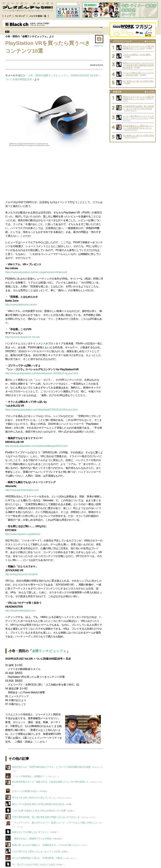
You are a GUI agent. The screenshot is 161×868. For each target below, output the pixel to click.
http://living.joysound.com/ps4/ (21, 574)
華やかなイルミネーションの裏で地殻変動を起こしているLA (138, 47)
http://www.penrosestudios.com (22, 490)
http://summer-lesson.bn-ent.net (22, 337)
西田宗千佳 (99, 46)
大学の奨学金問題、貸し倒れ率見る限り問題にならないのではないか (46, 817)
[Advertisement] (54, 174)
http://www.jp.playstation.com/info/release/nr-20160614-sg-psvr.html (42, 373)
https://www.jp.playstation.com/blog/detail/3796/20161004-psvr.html (41, 410)
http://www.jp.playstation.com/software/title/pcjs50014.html (36, 446)
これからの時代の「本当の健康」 (137, 55)
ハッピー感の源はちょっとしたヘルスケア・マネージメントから (138, 117)
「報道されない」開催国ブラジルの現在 (32, 839)
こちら (36, 742)
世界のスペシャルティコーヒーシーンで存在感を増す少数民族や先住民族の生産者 (138, 65)
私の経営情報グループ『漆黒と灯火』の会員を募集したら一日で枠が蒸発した (50, 782)
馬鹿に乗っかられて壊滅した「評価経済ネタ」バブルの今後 (41, 845)
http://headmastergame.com (20, 611)
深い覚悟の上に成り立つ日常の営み (138, 81)
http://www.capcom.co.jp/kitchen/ (23, 534)
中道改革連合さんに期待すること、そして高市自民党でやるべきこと (138, 127)
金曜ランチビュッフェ (49, 651)
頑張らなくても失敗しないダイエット (31, 832)
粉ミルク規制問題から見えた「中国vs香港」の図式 (37, 858)
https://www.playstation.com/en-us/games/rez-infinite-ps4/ (36, 272)
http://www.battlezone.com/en (21, 305)
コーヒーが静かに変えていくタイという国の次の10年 (138, 74)
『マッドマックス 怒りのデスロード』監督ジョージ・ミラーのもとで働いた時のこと (55, 823)
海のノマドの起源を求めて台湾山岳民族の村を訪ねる (38, 804)
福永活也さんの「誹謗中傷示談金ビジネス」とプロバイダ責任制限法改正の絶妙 (51, 767)
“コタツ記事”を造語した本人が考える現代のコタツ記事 (39, 811)
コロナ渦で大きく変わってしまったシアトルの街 (36, 851)
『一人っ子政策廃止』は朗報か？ (28, 776)
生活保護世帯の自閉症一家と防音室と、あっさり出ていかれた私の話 (138, 107)
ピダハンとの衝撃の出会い (25, 791)
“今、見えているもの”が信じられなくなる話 (33, 864)
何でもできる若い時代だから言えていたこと (34, 798)
